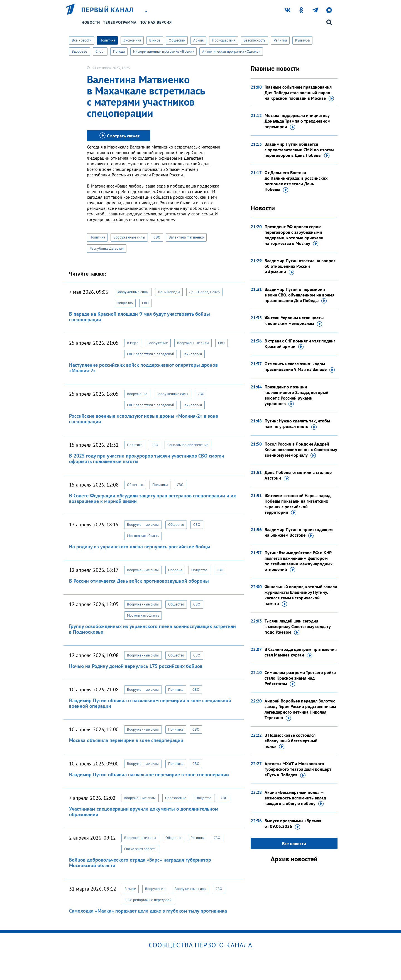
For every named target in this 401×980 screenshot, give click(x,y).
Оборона (175, 570)
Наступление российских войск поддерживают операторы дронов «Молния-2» (143, 368)
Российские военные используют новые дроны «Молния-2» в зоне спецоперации (144, 419)
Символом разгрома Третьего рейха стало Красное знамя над (300, 678)
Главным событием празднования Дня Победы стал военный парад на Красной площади (299, 93)
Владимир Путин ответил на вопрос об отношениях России (300, 266)
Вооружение (158, 343)
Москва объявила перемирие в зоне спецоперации (126, 740)
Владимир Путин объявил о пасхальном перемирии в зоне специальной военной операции (150, 703)
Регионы (197, 838)
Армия (198, 40)
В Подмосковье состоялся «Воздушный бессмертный (291, 741)
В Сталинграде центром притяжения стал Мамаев (301, 652)
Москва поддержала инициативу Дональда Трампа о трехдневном (298, 121)
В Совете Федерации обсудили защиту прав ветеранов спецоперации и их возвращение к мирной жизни (152, 498)
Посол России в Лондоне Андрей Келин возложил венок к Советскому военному (301, 450)
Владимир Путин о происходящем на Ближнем (299, 532)
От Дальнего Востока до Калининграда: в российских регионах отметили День (296, 181)
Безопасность (255, 40)
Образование (176, 798)
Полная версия (156, 22)
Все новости (82, 40)
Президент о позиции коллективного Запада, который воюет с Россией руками (296, 395)
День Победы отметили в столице (298, 475)
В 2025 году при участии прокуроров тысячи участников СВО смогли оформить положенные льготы (147, 459)
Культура (302, 40)
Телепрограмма (120, 22)
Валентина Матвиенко (186, 237)
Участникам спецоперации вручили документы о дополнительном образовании (144, 812)
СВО (157, 237)
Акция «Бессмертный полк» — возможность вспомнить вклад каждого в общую (295, 798)
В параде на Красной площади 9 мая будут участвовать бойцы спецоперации (140, 317)
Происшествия (224, 40)
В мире (155, 40)
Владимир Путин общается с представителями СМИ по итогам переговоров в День (299, 150)
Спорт (100, 51)
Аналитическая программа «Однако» (231, 51)
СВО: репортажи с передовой (151, 354)
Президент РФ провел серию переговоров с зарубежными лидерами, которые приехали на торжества (294, 235)
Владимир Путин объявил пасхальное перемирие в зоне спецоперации (149, 774)
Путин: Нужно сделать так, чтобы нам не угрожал (297, 424)
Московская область (143, 536)
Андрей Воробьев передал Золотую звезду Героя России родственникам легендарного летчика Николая (300, 709)
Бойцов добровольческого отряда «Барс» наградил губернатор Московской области (140, 863)
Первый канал (107, 10)
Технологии (193, 354)
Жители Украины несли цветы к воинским (294, 321)
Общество (177, 40)
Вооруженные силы (129, 237)
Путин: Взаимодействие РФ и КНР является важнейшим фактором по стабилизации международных (299, 561)
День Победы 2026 (205, 292)
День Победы (169, 292)
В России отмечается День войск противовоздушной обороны (139, 581)
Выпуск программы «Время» (293, 824)
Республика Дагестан (107, 248)
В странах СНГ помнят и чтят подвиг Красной (300, 344)
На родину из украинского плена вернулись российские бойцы (140, 547)
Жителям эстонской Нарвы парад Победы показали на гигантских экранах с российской (298, 504)
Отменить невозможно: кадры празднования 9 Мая (300, 367)
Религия (280, 40)
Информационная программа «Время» (163, 51)
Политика (107, 40)
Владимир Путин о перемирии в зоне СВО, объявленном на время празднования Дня (299, 295)
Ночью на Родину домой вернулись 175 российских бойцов (136, 666)
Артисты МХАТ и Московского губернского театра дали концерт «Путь (298, 769)
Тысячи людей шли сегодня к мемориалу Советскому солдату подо (298, 627)
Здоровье (80, 51)
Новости (91, 22)
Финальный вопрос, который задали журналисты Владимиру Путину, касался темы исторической (301, 595)
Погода (119, 51)
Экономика (132, 40)
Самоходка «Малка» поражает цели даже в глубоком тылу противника (148, 911)
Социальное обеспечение (188, 445)
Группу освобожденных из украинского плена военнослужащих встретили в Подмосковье (152, 629)
